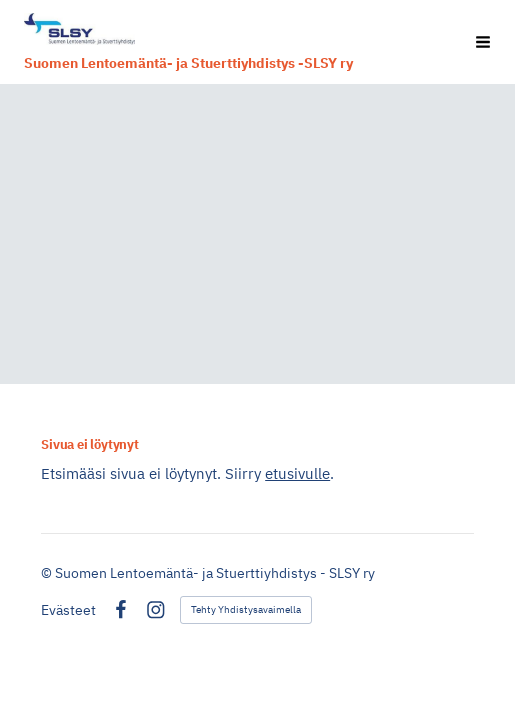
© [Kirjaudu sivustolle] (48, 573)
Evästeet (68, 610)
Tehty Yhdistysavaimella (246, 609)
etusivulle (297, 473)
